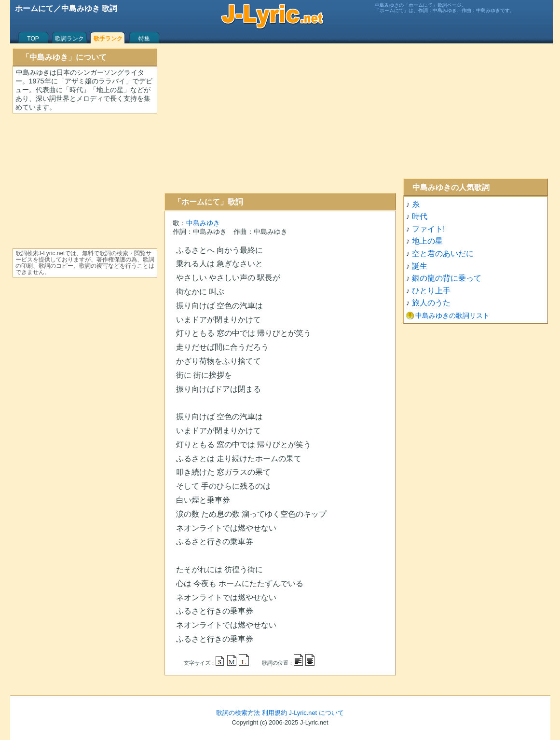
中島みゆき (203, 223)
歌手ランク (108, 39)
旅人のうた (431, 303)
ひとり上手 (431, 291)
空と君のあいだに (443, 254)
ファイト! (428, 229)
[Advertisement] (280, 118)
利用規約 (274, 713)
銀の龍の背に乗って (447, 278)
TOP (33, 39)
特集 (144, 39)
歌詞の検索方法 (238, 713)
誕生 (420, 266)
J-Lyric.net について (316, 713)
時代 (420, 216)
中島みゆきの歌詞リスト (452, 315)
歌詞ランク (69, 39)
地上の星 (427, 241)
